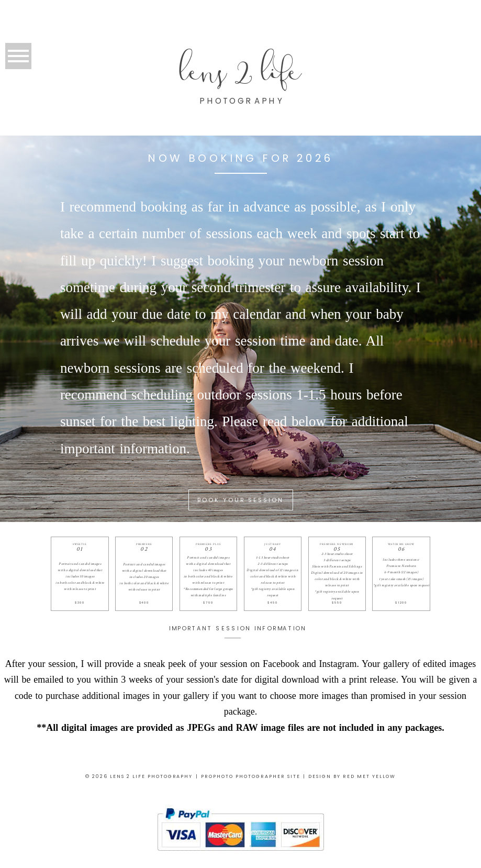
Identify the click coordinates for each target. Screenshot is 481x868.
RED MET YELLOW (369, 776)
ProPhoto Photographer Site (250, 776)
